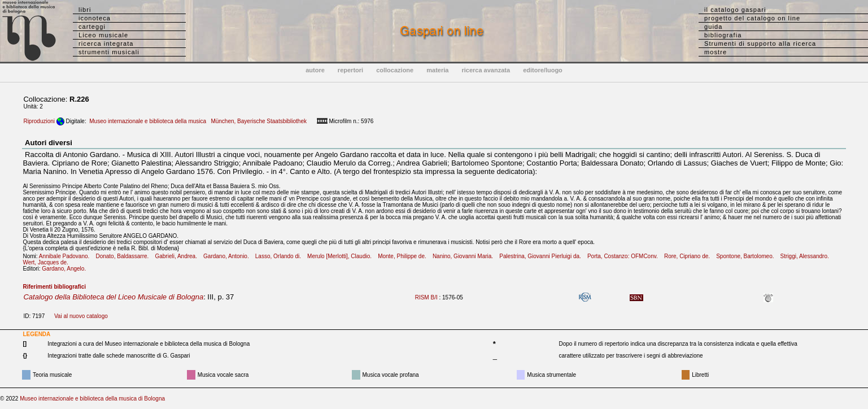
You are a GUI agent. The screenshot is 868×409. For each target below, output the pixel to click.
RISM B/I (426, 297)
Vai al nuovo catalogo (81, 316)
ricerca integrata (106, 43)
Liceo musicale (103, 35)
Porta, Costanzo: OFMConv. (625, 256)
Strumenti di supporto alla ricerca (760, 43)
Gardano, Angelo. (66, 269)
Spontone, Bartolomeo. (747, 256)
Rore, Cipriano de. (690, 256)
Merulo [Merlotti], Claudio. (342, 256)
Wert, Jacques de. (48, 262)
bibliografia (723, 35)
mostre (716, 52)
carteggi (92, 27)
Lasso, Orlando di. (281, 256)
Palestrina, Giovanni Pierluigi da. (542, 256)
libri (85, 10)
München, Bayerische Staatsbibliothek (259, 121)
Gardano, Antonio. (228, 256)
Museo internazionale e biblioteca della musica (148, 121)
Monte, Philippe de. (404, 256)
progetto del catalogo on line (752, 18)
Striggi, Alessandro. (807, 256)
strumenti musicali (109, 52)
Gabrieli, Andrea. (178, 256)
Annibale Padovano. (67, 256)
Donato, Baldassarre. (124, 256)
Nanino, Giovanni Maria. (465, 256)
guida (713, 27)
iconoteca (95, 18)
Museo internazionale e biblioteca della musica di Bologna (92, 399)
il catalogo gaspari (735, 10)
